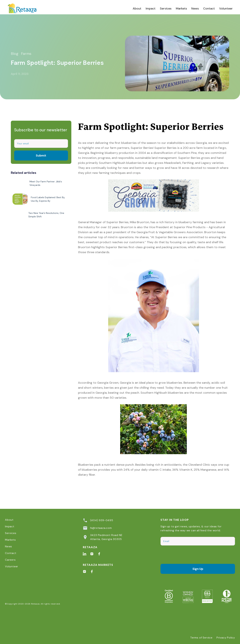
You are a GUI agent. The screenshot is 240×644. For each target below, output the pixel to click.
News (195, 8)
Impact (151, 8)
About (137, 8)
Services (166, 8)
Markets (181, 8)
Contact (209, 8)
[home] (26, 8)
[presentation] (186, 555)
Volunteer (226, 8)
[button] (166, 8)
